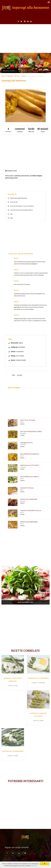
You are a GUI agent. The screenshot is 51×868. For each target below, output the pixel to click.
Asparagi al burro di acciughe (38, 715)
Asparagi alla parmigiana (13, 751)
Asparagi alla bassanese (31, 8)
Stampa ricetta (11, 171)
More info (34, 866)
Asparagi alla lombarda (38, 678)
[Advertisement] (25, 39)
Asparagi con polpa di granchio (13, 680)
